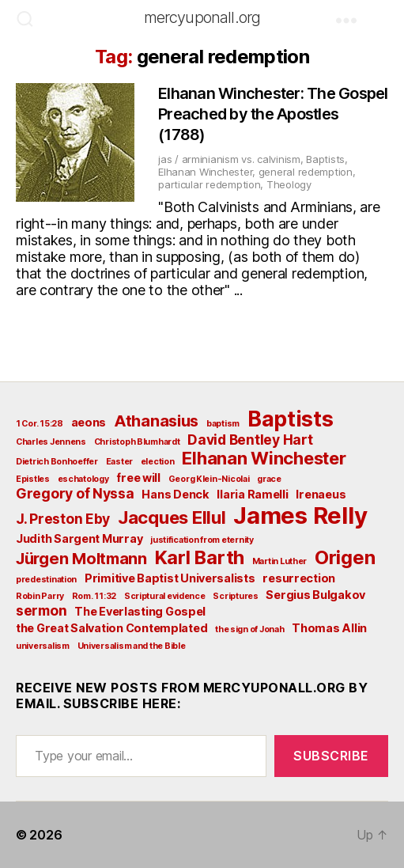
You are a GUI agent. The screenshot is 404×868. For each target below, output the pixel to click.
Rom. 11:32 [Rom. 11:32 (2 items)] (94, 596)
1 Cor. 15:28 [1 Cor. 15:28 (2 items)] (40, 424)
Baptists (325, 159)
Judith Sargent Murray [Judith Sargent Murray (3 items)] (79, 538)
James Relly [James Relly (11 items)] (300, 515)
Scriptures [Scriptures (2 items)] (235, 596)
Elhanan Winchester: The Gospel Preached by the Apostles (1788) (273, 114)
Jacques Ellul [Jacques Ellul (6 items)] (172, 517)
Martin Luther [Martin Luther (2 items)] (280, 561)
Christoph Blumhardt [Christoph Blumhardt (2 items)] (137, 442)
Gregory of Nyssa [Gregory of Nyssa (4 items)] (75, 493)
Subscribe (331, 756)
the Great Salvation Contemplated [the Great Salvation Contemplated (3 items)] (111, 628)
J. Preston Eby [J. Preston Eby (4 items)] (63, 519)
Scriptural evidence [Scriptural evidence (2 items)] (165, 596)
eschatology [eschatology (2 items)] (83, 479)
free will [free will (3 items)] (138, 478)
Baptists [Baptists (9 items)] (291, 419)
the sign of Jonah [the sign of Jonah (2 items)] (249, 629)
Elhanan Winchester (205, 172)
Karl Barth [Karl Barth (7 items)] (200, 557)
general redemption (306, 172)
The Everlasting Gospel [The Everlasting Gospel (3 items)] (140, 611)
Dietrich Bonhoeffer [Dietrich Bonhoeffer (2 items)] (57, 462)
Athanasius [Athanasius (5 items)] (156, 421)
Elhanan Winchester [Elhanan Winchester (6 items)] (264, 458)
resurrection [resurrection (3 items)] (299, 578)
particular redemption (209, 184)
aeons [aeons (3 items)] (89, 422)
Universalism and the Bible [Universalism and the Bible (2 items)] (132, 646)
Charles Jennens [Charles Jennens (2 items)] (51, 442)
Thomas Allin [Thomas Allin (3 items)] (329, 628)
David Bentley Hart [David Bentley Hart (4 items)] (250, 440)
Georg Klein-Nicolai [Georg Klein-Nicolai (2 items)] (209, 479)
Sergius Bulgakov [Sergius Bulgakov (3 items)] (315, 595)
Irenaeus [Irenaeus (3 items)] (321, 494)
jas (165, 159)
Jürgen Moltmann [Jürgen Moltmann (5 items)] (81, 559)
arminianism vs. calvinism (241, 159)
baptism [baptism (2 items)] (223, 424)
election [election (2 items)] (158, 462)
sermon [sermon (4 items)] (41, 610)
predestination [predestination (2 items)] (46, 580)
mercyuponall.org (202, 17)
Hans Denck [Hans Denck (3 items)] (175, 494)
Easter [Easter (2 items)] (119, 462)
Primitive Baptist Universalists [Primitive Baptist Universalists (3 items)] (170, 578)
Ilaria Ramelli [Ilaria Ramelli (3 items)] (252, 494)
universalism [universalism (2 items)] (43, 646)
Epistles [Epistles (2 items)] (33, 479)
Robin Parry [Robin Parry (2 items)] (40, 596)
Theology (289, 184)
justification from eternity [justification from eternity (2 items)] (202, 540)
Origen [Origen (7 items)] (345, 557)
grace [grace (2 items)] (269, 479)
